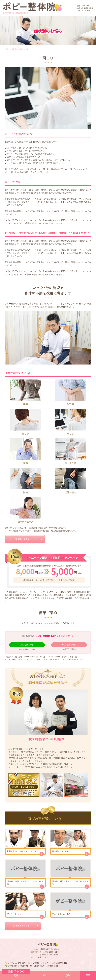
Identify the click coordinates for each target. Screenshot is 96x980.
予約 (68, 975)
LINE (44, 975)
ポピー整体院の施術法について (23, 539)
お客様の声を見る (21, 926)
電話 (16, 974)
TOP (7, 49)
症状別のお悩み (17, 49)
